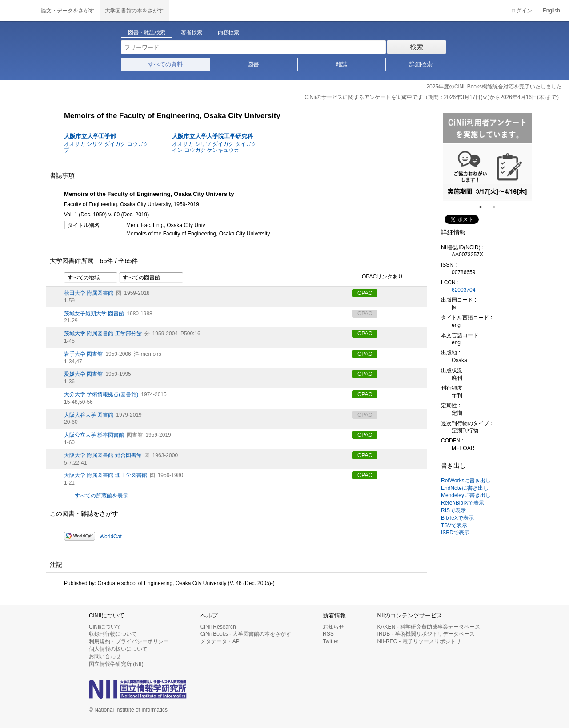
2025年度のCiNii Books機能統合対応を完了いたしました (494, 87)
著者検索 (192, 32)
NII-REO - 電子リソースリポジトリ (419, 641)
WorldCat (111, 537)
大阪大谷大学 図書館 (89, 415)
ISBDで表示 (455, 533)
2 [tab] (497, 207)
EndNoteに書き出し (465, 488)
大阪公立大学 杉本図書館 (94, 435)
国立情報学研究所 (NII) (116, 664)
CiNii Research (218, 627)
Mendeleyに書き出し (466, 495)
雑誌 (341, 64)
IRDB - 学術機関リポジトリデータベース (426, 634)
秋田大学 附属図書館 (89, 293)
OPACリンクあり (378, 277)
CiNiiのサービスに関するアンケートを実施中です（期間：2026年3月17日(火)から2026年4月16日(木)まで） (433, 97)
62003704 (463, 290)
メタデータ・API (221, 641)
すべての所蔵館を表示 (101, 496)
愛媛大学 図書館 (83, 374)
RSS (328, 634)
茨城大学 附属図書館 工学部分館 (103, 334)
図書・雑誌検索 (147, 32)
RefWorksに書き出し (466, 481)
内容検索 (228, 32)
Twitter (331, 641)
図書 (253, 64)
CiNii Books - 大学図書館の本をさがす (246, 634)
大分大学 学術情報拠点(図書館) (101, 394)
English (551, 11)
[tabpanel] (487, 157)
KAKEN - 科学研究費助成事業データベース (429, 627)
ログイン (521, 11)
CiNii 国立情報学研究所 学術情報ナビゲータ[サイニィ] (18, 11)
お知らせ (333, 627)
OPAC (365, 293)
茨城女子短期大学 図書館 (94, 314)
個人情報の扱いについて (118, 649)
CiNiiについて (105, 627)
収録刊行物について (113, 634)
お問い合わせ (105, 656)
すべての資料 (165, 64)
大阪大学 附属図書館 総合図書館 (103, 455)
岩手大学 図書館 (83, 354)
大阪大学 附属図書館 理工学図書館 (106, 475)
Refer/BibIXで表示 (463, 503)
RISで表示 (453, 510)
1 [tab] (484, 207)
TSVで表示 (454, 525)
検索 (417, 47)
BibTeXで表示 (457, 518)
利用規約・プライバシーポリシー (129, 641)
